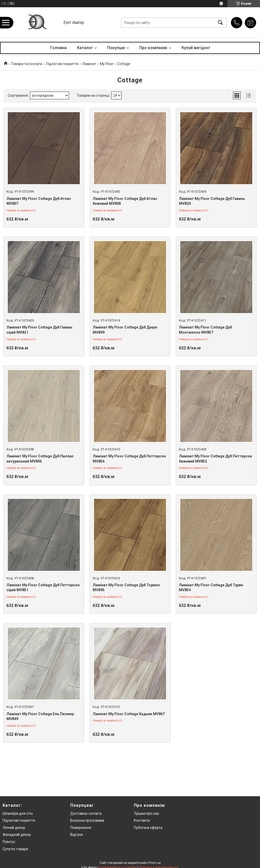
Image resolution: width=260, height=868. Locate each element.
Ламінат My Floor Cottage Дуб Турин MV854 (211, 588)
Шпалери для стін (18, 813)
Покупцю (116, 48)
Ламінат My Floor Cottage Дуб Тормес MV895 (126, 588)
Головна (58, 48)
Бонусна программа (87, 820)
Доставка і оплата (86, 813)
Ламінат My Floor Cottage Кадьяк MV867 (129, 714)
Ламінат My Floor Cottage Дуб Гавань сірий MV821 (39, 330)
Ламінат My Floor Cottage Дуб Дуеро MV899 (125, 330)
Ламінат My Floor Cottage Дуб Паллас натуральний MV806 (40, 459)
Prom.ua (155, 863)
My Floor (107, 64)
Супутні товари (15, 849)
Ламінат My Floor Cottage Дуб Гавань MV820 (212, 201)
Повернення (81, 828)
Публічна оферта (148, 828)
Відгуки (77, 835)
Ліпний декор (14, 828)
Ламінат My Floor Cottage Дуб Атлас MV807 (39, 201)
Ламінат (89, 64)
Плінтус (9, 842)
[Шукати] (220, 23)
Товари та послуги (27, 64)
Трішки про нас (146, 813)
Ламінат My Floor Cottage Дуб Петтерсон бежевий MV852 (215, 459)
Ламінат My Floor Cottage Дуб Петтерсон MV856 (129, 459)
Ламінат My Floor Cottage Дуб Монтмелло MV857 (205, 330)
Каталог (85, 48)
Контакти (142, 820)
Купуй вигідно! (196, 48)
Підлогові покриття (62, 64)
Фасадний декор (17, 835)
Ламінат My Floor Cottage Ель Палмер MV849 (40, 716)
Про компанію (153, 48)
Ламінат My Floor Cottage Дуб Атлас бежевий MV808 (125, 201)
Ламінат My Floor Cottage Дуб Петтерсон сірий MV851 (43, 588)
